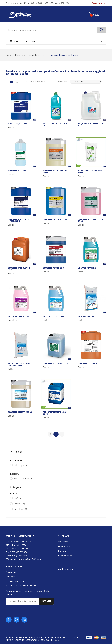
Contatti (62, 551)
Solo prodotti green (23, 479)
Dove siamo (64, 546)
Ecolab (11, 128)
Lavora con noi (66, 556)
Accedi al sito (99, 3)
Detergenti (20, 55)
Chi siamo (63, 542)
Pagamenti (11, 572)
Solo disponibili (21, 465)
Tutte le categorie (23, 41)
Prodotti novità (65, 569)
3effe (80, 272)
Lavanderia (34, 55)
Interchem (13, 320)
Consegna (10, 577)
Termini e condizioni (15, 581)
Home (9, 55)
